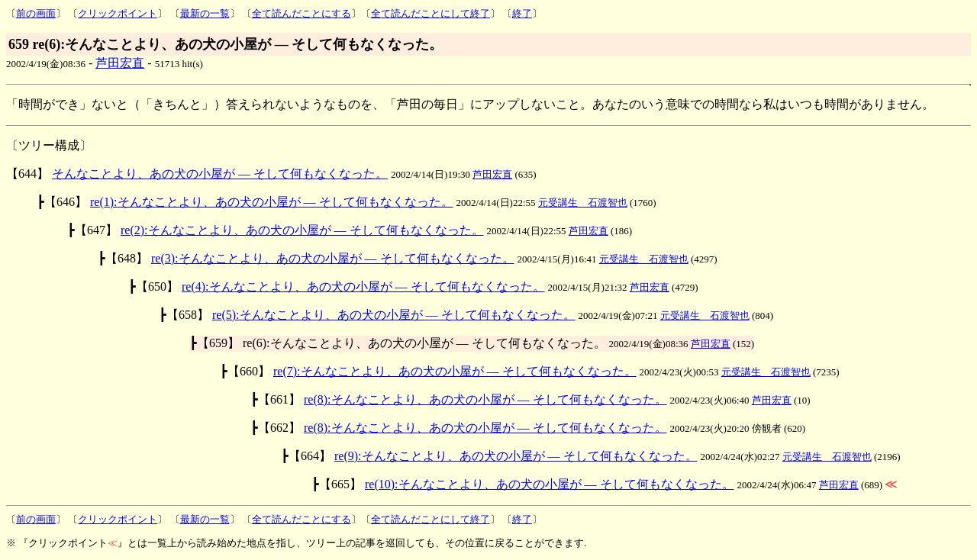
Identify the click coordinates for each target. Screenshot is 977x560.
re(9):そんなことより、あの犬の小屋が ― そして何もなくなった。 (516, 456)
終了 (522, 13)
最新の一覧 (205, 13)
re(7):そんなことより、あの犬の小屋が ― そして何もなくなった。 (455, 371)
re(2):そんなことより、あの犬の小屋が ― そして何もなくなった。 (302, 230)
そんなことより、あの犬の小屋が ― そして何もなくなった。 (220, 174)
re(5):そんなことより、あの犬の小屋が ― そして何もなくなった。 (394, 315)
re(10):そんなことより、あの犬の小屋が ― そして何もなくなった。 (550, 484)
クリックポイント (118, 13)
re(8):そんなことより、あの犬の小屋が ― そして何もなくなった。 (485, 399)
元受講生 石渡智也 (583, 203)
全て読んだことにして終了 (430, 13)
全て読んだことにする (301, 13)
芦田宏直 (120, 63)
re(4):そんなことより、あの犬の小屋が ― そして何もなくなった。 (363, 286)
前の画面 (36, 13)
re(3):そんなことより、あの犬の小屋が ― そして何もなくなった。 (333, 258)
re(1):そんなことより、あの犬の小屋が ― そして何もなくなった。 (272, 202)
